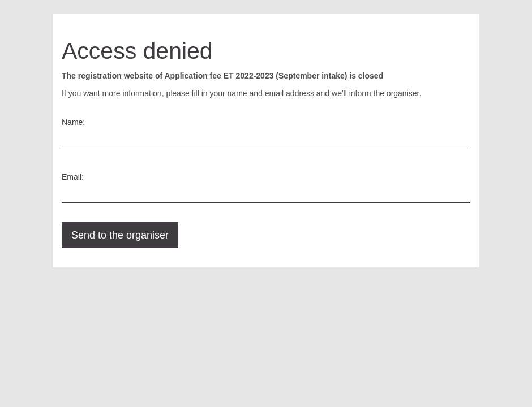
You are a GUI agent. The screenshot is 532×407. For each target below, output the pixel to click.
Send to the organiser (120, 235)
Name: (73, 122)
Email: (73, 177)
